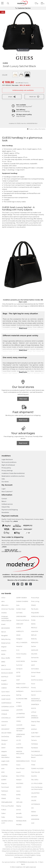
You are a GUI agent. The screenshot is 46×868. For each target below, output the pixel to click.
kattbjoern (20, 691)
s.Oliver (34, 712)
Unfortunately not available (23, 90)
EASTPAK (4, 765)
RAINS (33, 624)
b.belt (3, 624)
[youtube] (23, 584)
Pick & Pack (35, 598)
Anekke (4, 613)
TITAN (33, 765)
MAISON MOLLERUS (20, 752)
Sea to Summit (36, 691)
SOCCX (34, 708)
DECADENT (5, 729)
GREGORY (20, 624)
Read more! (23, 420)
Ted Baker (35, 748)
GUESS (5, 63)
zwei (33, 823)
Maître (18, 757)
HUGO (18, 658)
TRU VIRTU (35, 780)
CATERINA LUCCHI (8, 707)
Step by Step (35, 721)
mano (18, 765)
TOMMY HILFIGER (37, 768)
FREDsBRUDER (7, 802)
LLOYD (19, 744)
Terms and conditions (9, 462)
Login (4, 489)
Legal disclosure (7, 459)
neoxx (18, 791)
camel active (6, 695)
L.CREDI (19, 706)
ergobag (4, 776)
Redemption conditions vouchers (13, 476)
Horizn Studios (21, 654)
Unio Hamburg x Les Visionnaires (37, 788)
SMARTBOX (35, 704)
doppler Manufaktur (5, 756)
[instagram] (27, 584)
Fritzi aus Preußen (8, 806)
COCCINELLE (6, 718)
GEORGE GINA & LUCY (7, 822)
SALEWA (34, 654)
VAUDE (34, 800)
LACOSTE (19, 710)
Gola (18, 605)
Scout (33, 684)
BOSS (3, 654)
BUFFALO (5, 677)
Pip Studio (35, 609)
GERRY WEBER (21, 598)
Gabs (3, 817)
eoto (3, 768)
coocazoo (5, 721)
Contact (4, 499)
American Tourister (8, 609)
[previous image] (4, 31)
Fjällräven (5, 791)
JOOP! (18, 676)
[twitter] (19, 584)
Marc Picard (20, 768)
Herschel (19, 646)
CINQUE (4, 714)
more (16, 521)
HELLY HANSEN (22, 643)
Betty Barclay (6, 639)
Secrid (33, 695)
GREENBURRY (21, 616)
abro (3, 601)
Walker (34, 812)
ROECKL (34, 639)
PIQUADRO (35, 613)
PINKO (33, 605)
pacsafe (19, 813)
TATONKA (34, 744)
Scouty (33, 687)
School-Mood (36, 672)
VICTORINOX (36, 804)
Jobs (3, 479)
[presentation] (8, 3)
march (18, 772)
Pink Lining (35, 601)
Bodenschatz (6, 643)
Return (4, 501)
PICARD (19, 825)
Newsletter (5, 512)
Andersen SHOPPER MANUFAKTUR (6, 618)
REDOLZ (34, 628)
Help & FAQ (6, 507)
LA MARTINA (20, 714)
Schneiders (35, 669)
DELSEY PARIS (6, 733)
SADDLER (35, 650)
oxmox (19, 810)
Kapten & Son (21, 684)
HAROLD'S (20, 631)
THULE (34, 761)
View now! (23, 399)
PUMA (33, 620)
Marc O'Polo (20, 776)
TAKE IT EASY (36, 736)
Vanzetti (34, 797)
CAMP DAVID (6, 699)
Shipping (26, 83)
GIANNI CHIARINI (22, 601)
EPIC (3, 772)
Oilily (18, 798)
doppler (4, 751)
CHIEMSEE (5, 710)
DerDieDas (5, 736)
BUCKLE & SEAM (7, 673)
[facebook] (14, 584)
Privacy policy (6, 468)
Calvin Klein (5, 692)
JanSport (19, 669)
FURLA (4, 810)
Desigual (4, 740)
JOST (18, 680)
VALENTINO (35, 793)
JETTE (18, 672)
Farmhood (5, 787)
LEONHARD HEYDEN (20, 730)
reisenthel (35, 631)
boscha (4, 650)
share (12, 97)
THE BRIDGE (36, 751)
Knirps (18, 702)
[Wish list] (36, 3)
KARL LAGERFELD (22, 687)
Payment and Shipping (10, 510)
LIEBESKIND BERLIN (21, 735)
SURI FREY (35, 733)
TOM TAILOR (35, 772)
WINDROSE (35, 819)
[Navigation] (3, 3)
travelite (34, 776)
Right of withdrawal (8, 465)
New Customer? (7, 491)
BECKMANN (6, 628)
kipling (19, 695)
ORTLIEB (19, 802)
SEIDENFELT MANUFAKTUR (36, 700)
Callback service (7, 504)
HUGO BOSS (21, 661)
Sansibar (34, 661)
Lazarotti (19, 725)
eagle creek (5, 761)
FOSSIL (4, 795)
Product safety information (36, 129)
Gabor (3, 813)
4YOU (3, 598)
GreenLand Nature (23, 620)
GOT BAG (19, 613)
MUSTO (19, 787)
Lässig (18, 721)
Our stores (5, 482)
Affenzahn (5, 605)
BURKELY (5, 684)
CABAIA (4, 688)
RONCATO (35, 643)
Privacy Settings (7, 470)
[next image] (42, 31)
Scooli (33, 676)
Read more (23, 328)
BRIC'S (4, 665)
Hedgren (19, 639)
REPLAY (34, 635)
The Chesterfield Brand (37, 756)
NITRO (18, 795)
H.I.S (18, 650)
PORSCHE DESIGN (38, 616)
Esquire (4, 783)
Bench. (4, 632)
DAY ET (4, 725)
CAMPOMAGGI (6, 703)
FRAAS (4, 798)
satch (33, 665)
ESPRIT (4, 780)
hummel (19, 665)
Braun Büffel (6, 658)
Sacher (34, 646)
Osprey (19, 806)
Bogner (4, 647)
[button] (34, 97)
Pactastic (19, 817)
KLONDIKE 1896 (22, 699)
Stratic (33, 725)
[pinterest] (32, 584)
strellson (34, 729)
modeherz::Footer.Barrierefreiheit (13, 473)
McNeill (19, 780)
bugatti (4, 680)
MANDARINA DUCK (23, 761)
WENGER (34, 815)
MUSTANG (20, 783)
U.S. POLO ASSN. (37, 783)
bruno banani (6, 669)
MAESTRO (20, 748)
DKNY (3, 748)
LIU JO (18, 740)
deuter (4, 744)
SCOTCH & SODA (37, 680)
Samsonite (35, 658)
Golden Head (21, 609)
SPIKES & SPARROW (35, 717)
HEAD (18, 635)
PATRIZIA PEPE (21, 821)
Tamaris (34, 740)
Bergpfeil (5, 635)
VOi (32, 808)
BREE (3, 662)
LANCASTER (20, 717)
